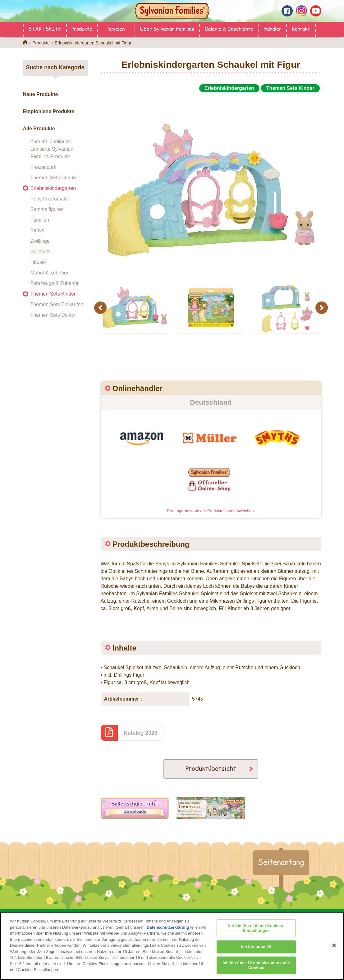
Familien (40, 220)
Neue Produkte (41, 94)
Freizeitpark (44, 167)
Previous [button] (101, 308)
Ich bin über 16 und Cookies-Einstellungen (256, 935)
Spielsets (41, 252)
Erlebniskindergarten (53, 188)
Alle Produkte (39, 129)
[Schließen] (334, 952)
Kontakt (301, 28)
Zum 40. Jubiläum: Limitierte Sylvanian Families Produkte (52, 149)
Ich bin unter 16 (256, 954)
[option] (211, 184)
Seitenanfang (281, 862)
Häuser (39, 262)
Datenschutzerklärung (168, 934)
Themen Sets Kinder (53, 294)
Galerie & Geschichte (229, 28)
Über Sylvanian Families (167, 28)
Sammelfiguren (47, 209)
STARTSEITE (45, 28)
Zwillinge (40, 241)
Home (25, 42)
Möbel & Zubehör (50, 273)
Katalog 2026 (141, 733)
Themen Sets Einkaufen (57, 304)
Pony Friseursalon (50, 199)
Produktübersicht (211, 768)
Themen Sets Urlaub (53, 178)
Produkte (82, 28)
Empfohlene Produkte (49, 111)
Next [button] (322, 308)
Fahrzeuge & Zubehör (55, 283)
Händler (273, 28)
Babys (37, 230)
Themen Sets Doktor (53, 315)
